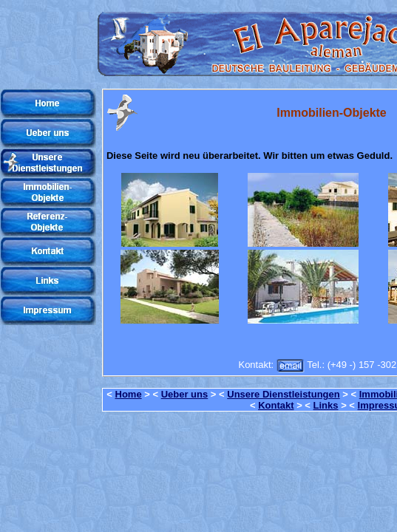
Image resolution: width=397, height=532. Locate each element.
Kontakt (276, 405)
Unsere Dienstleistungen (283, 394)
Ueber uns (185, 394)
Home (129, 394)
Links (326, 405)
